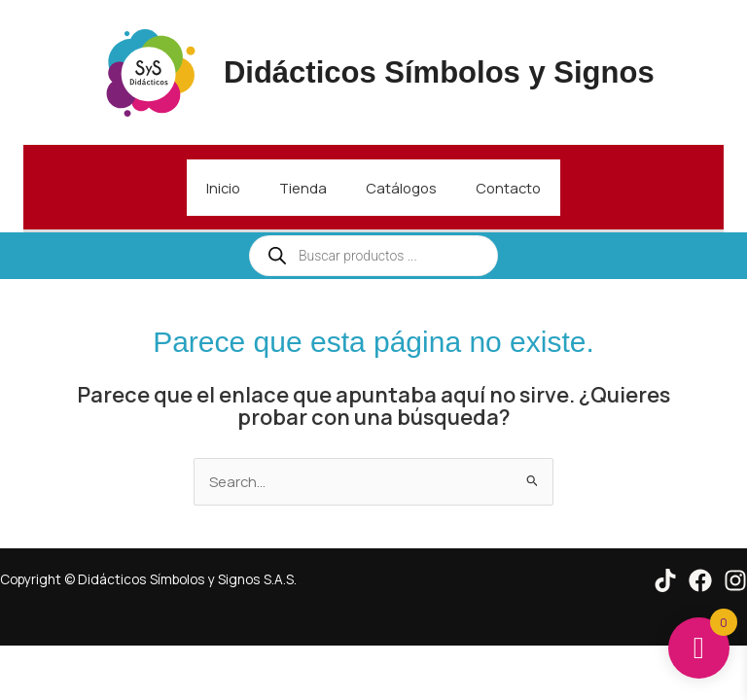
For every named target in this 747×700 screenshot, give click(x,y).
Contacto (508, 188)
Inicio (223, 188)
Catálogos (401, 188)
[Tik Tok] (665, 580)
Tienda (303, 188)
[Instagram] (735, 580)
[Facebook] (700, 580)
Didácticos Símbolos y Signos (439, 72)
